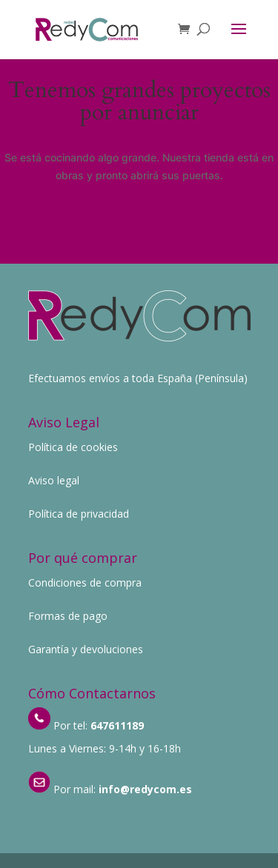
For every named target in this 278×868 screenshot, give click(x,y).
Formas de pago (68, 616)
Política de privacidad (79, 514)
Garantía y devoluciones (86, 649)
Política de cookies (73, 447)
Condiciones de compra (85, 582)
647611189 (117, 725)
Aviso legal (54, 480)
